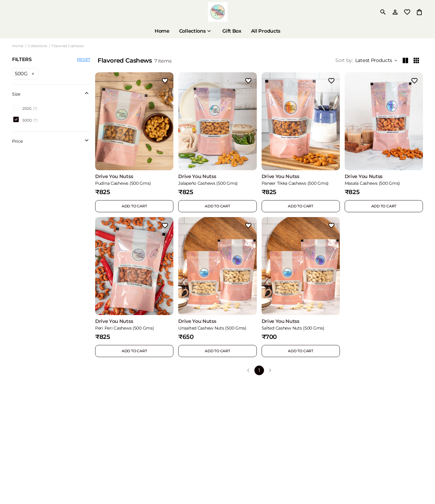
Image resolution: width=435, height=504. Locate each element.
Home (18, 46)
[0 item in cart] (419, 12)
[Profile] (395, 12)
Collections (37, 46)
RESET (84, 60)
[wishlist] (407, 12)
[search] (383, 12)
